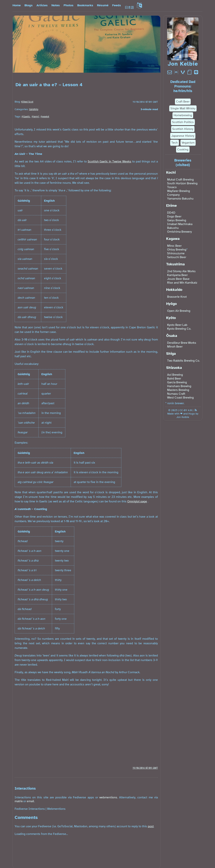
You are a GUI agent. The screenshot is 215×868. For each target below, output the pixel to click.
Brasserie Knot (177, 297)
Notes (56, 5)
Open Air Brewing (179, 311)
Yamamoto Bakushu (180, 199)
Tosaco (172, 187)
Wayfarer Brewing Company (179, 193)
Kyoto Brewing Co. (179, 329)
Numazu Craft (176, 394)
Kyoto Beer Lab (177, 325)
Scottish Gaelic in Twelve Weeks (110, 162)
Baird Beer (174, 379)
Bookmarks (85, 5)
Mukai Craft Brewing (180, 180)
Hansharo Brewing (179, 386)
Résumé (103, 5)
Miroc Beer (174, 246)
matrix (19, 801)
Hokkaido (174, 290)
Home (17, 5)
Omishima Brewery (179, 232)
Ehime (172, 206)
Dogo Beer (174, 216)
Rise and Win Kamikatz (182, 283)
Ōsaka (172, 336)
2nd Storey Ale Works (181, 271)
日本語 (133, 8)
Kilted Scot (27, 102)
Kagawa (173, 239)
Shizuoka (174, 368)
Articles (42, 5)
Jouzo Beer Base (178, 279)
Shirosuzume (176, 253)
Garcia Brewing (177, 382)
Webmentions (56, 809)
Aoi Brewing (175, 375)
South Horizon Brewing (182, 183)
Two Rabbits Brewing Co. (183, 361)
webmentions (108, 797)
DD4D (171, 213)
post (151, 826)
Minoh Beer (175, 347)
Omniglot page (137, 501)
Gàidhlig (34, 109)
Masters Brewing (178, 390)
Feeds (117, 5)
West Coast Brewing (180, 398)
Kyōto (171, 318)
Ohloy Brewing (177, 250)
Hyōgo (172, 304)
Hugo (192, 414)
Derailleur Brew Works (182, 343)
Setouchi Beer (177, 257)
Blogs (29, 5)
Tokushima (175, 264)
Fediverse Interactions (30, 809)
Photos (69, 5)
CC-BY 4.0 (186, 410)
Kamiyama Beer (177, 275)
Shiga (171, 354)
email (30, 801)
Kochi (171, 173)
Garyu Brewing (177, 220)
